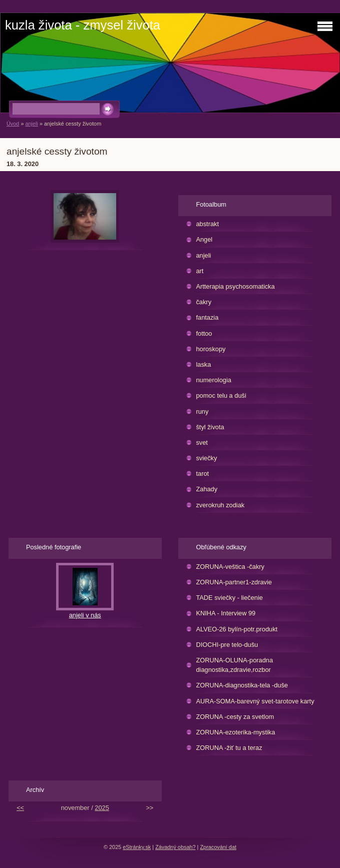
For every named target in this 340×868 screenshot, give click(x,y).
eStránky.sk (137, 847)
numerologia (213, 380)
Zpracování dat (218, 847)
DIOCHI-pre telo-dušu (227, 645)
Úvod (13, 124)
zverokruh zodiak (220, 505)
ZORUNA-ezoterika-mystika (235, 732)
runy (202, 411)
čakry (204, 302)
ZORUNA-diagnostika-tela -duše (242, 685)
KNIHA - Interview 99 (226, 613)
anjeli (31, 124)
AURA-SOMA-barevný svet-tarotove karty (255, 701)
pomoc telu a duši (221, 395)
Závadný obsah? (175, 847)
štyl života (210, 427)
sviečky (206, 458)
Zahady (207, 489)
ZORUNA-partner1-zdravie (234, 582)
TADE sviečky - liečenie (229, 598)
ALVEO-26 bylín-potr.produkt (237, 629)
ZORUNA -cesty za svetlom (235, 717)
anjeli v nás (85, 615)
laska (203, 364)
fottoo (204, 333)
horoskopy (211, 349)
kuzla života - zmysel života (83, 25)
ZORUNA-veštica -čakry (230, 567)
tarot (202, 474)
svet (202, 443)
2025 (102, 808)
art (200, 271)
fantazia (207, 317)
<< (20, 808)
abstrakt (207, 224)
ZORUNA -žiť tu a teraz (229, 748)
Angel (204, 239)
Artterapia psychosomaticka (235, 286)
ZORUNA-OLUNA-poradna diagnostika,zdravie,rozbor (234, 665)
